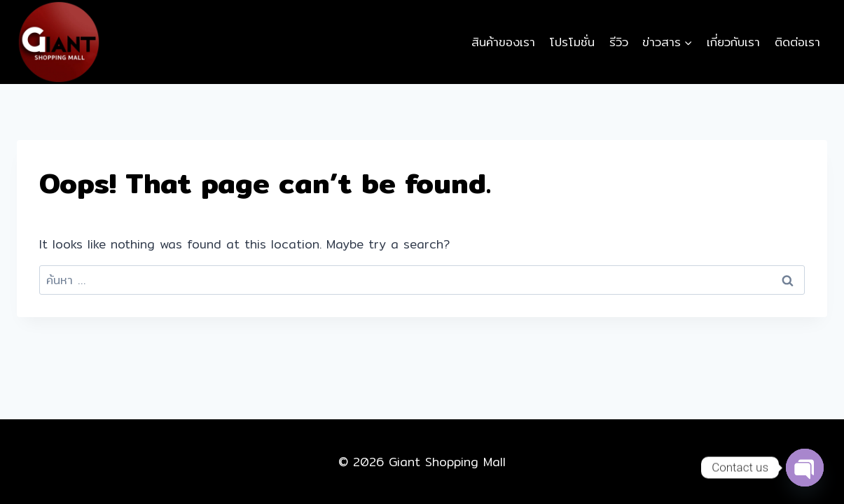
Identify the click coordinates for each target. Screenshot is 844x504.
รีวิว (619, 42)
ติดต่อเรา (797, 42)
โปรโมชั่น (572, 42)
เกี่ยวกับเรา (733, 42)
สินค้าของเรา (503, 42)
